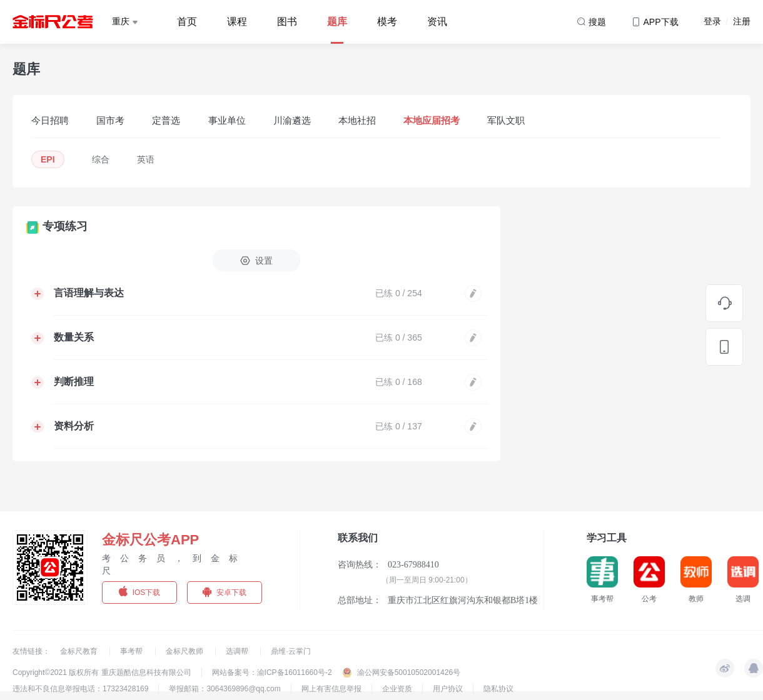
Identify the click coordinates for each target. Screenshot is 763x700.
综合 (101, 159)
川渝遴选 (292, 120)
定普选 (166, 120)
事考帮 (132, 651)
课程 (237, 22)
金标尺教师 (185, 651)
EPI (48, 159)
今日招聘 (50, 120)
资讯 (437, 22)
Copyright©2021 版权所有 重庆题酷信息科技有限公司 (102, 672)
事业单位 (227, 120)
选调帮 (238, 651)
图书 (287, 22)
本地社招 (357, 120)
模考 (387, 22)
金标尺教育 (80, 651)
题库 (337, 22)
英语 (146, 159)
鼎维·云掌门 (291, 651)
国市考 (110, 120)
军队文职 (506, 120)
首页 (187, 22)
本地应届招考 (432, 120)
